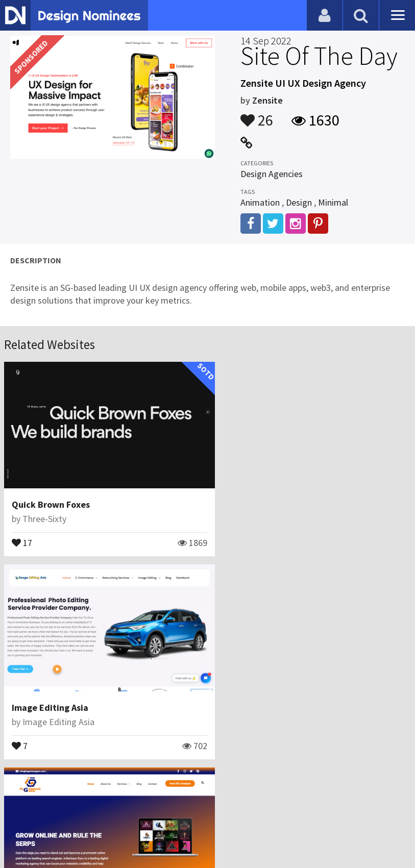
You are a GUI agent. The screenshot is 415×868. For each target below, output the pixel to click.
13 (22, 731)
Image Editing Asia (258, 497)
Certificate (109, 819)
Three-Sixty (44, 512)
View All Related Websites (208, 775)
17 (22, 535)
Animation (260, 202)
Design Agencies (272, 174)
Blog (22, 819)
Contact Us (60, 819)
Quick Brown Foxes (51, 497)
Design (299, 202)
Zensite (267, 100)
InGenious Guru (43, 693)
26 (257, 115)
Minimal (333, 202)
